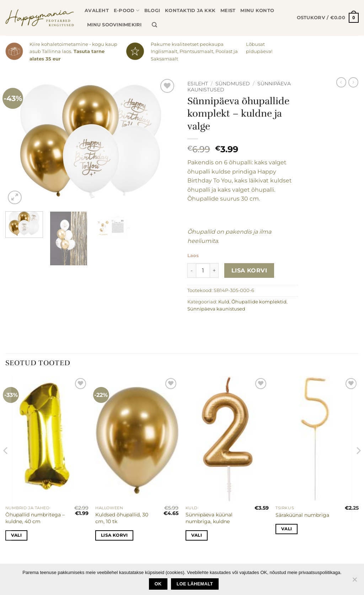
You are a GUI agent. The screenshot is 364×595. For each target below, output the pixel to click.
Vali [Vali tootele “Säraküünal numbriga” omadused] (287, 529)
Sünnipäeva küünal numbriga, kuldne (209, 518)
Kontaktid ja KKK (190, 10)
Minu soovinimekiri (114, 25)
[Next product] (341, 82)
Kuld (224, 302)
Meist (228, 10)
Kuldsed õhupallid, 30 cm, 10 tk (122, 518)
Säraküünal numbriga (302, 515)
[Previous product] (353, 82)
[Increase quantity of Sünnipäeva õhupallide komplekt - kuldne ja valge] (214, 270)
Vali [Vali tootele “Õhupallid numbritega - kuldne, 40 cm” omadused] (16, 535)
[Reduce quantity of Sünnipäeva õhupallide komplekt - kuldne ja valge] (192, 270)
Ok (158, 584)
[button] (328, 18)
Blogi (152, 10)
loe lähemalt (195, 584)
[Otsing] (154, 25)
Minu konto (257, 10)
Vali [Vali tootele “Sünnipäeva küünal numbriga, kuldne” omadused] (197, 535)
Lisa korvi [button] (114, 535)
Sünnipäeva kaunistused (216, 309)
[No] (354, 581)
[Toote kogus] (203, 270)
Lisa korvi (249, 270)
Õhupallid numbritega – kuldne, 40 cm (35, 518)
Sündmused (233, 84)
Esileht (198, 84)
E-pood (127, 10)
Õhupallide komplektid (259, 302)
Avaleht (97, 10)
